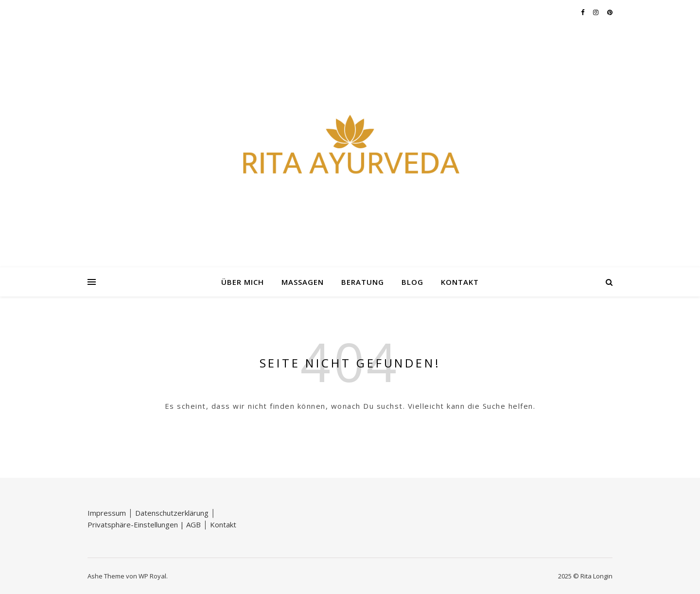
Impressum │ (111, 513)
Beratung (363, 282)
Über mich (243, 282)
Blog (412, 282)
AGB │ (198, 524)
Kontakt (460, 282)
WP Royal (152, 576)
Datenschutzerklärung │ (175, 513)
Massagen (303, 282)
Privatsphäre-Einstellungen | (137, 524)
